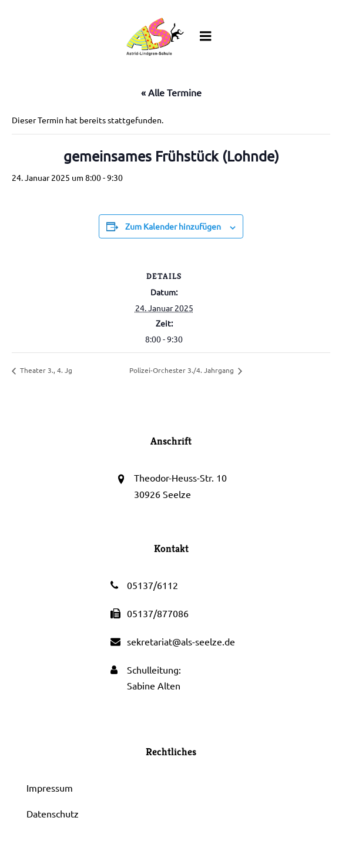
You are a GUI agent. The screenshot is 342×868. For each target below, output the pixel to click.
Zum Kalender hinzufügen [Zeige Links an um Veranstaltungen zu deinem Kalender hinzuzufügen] (173, 226)
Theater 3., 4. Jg (45, 370)
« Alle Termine (171, 92)
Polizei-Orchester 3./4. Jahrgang (182, 370)
